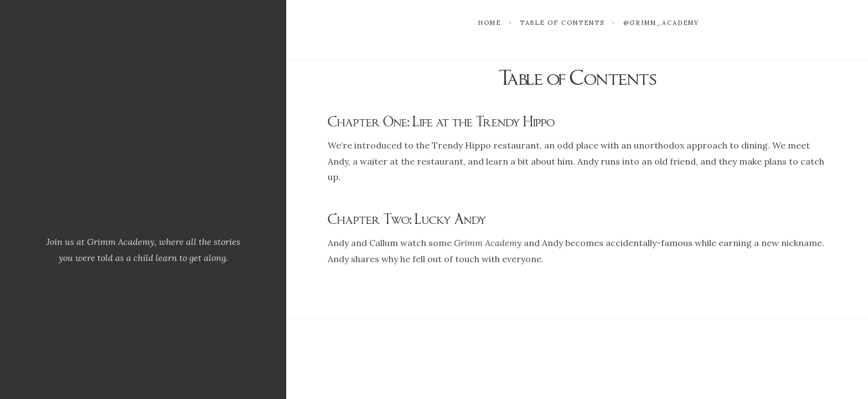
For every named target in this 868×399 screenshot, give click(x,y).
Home (489, 23)
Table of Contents (562, 23)
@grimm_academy (661, 23)
